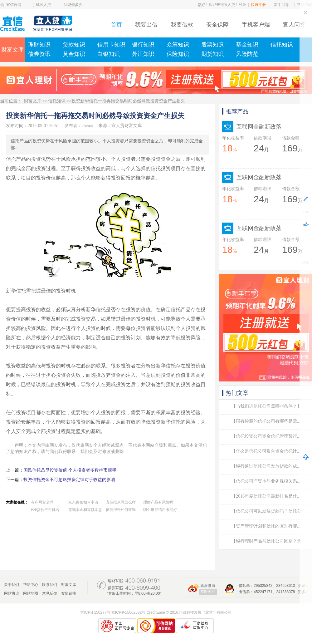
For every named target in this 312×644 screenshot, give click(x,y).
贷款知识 (74, 45)
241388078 (285, 592)
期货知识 (212, 54)
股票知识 (212, 45)
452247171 (263, 592)
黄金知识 (74, 54)
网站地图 (31, 593)
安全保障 (217, 25)
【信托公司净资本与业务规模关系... (266, 481)
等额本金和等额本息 (85, 510)
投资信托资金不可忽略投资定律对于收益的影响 (69, 480)
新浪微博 (208, 586)
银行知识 (143, 45)
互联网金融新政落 (259, 127)
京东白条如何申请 (83, 502)
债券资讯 (39, 54)
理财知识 (39, 45)
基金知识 (247, 45)
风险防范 (247, 54)
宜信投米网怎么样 (121, 502)
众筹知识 (178, 45)
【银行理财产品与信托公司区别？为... (268, 541)
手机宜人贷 (41, 5)
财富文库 (12, 50)
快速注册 (258, 5)
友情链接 (69, 593)
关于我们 (12, 585)
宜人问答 (294, 25)
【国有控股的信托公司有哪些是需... (266, 421)
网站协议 (12, 593)
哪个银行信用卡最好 (160, 510)
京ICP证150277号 (95, 612)
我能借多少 (73, 5)
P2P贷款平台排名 (45, 510)
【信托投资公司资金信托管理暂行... (266, 436)
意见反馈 (50, 593)
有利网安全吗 (42, 502)
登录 (242, 5)
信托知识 (282, 45)
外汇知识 (143, 54)
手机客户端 (256, 25)
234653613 (285, 586)
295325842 (263, 586)
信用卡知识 (111, 45)
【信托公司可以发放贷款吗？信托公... (268, 511)
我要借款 (182, 25)
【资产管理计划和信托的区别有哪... (266, 526)
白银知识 (109, 54)
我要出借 (146, 25)
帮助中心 (31, 585)
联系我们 (50, 585)
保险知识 (178, 54)
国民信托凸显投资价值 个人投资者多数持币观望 (70, 470)
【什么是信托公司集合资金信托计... (266, 451)
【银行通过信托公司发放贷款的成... (266, 466)
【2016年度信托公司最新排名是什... (266, 496)
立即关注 (208, 592)
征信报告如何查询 (121, 510)
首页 (116, 25)
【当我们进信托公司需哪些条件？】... (268, 406)
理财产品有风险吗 (158, 502)
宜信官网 (14, 5)
